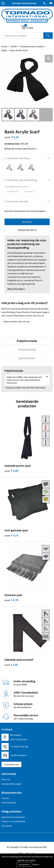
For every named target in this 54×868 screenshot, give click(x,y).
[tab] (27, 341)
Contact (5, 798)
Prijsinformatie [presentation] (27, 341)
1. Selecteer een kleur (17, 158)
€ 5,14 (11, 535)
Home (4, 46)
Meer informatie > (16, 289)
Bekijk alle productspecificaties (21, 149)
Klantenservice (9, 802)
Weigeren (36, 864)
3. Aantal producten (16, 201)
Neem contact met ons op (17, 321)
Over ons (6, 779)
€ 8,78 (11, 600)
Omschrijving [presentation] (27, 349)
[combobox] (22, 36)
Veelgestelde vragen (11, 784)
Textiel (14, 46)
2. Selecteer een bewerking (21, 180)
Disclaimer (7, 826)
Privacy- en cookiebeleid (13, 821)
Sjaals (4, 50)
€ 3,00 (11, 471)
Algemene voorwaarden (13, 817)
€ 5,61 (11, 665)
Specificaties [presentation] (27, 358)
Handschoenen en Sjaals (32, 46)
